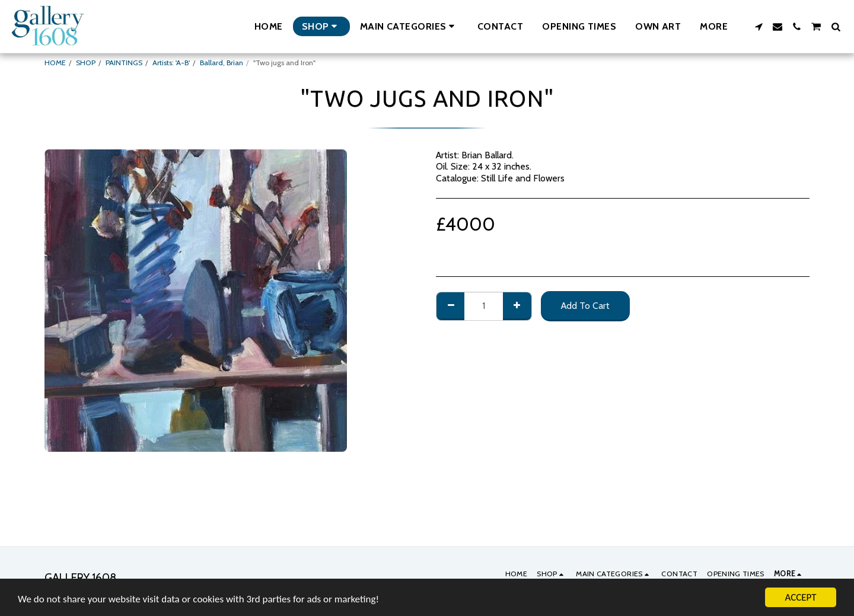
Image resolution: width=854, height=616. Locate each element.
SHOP (86, 63)
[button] (409, 26)
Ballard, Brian (222, 63)
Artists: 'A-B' (171, 63)
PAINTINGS (124, 63)
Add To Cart (585, 306)
